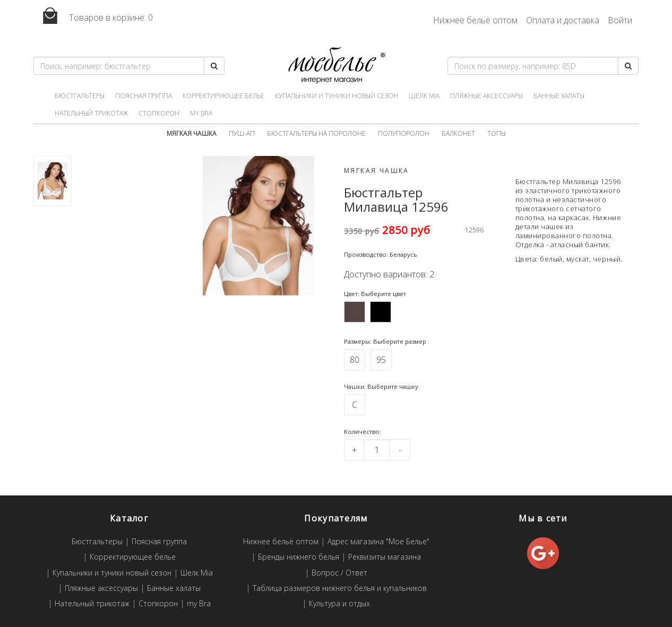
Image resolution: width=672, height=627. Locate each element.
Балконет (458, 133)
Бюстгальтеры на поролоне (316, 133)
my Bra (201, 113)
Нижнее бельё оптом (475, 20)
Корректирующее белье (223, 96)
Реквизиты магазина (385, 557)
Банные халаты (559, 96)
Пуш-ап (242, 133)
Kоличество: (363, 432)
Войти (620, 20)
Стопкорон (159, 113)
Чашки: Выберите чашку (381, 386)
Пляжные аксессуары (486, 96)
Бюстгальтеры (80, 96)
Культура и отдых (339, 604)
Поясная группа (144, 96)
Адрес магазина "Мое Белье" (378, 542)
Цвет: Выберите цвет (375, 294)
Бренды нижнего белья (299, 557)
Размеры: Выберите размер (385, 341)
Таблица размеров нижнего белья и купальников (340, 589)
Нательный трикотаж (91, 113)
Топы (497, 133)
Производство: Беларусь (381, 254)
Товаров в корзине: (93, 16)
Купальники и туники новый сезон (337, 96)
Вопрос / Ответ (339, 573)
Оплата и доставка (563, 20)
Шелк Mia (424, 96)
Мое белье (336, 66)
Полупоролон (404, 133)
